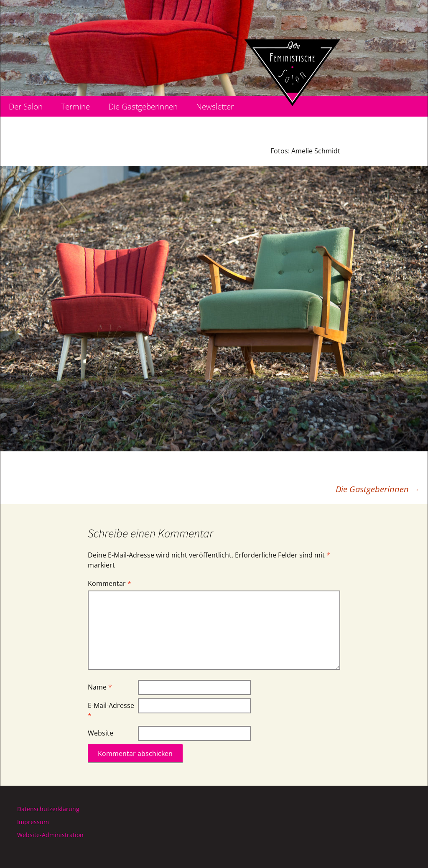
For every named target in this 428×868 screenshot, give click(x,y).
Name (100, 687)
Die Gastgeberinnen (143, 106)
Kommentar (110, 583)
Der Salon (26, 106)
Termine (75, 106)
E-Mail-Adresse (111, 710)
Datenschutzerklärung (48, 809)
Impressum (33, 822)
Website (101, 733)
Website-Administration (50, 835)
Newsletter (215, 106)
